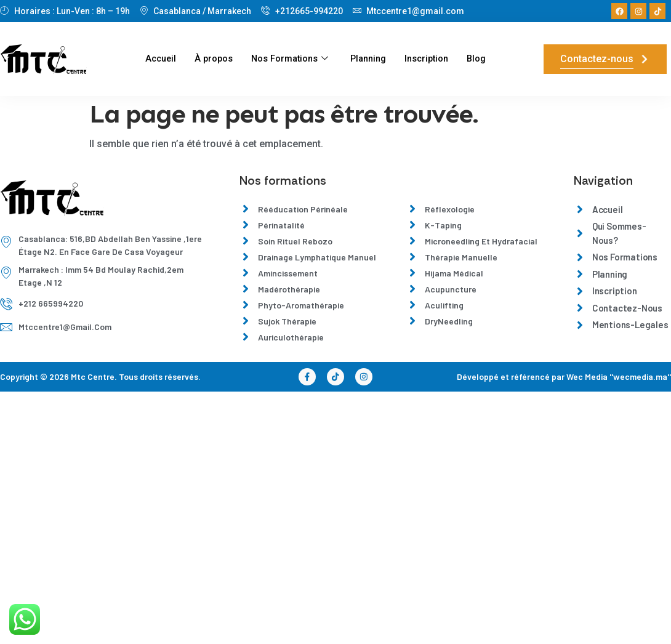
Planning (369, 59)
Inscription (430, 59)
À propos (210, 59)
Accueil (155, 59)
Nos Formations (288, 59)
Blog (482, 59)
